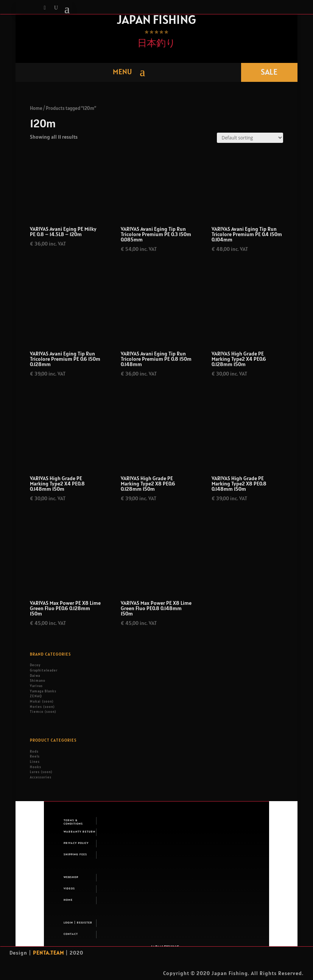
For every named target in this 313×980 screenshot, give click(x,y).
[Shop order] (250, 138)
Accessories (41, 777)
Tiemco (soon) (43, 712)
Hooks (36, 767)
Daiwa (35, 676)
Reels (35, 756)
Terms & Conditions (73, 822)
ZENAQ (36, 696)
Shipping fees (75, 854)
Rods (34, 751)
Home (36, 108)
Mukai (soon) (42, 701)
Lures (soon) (41, 772)
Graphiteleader (44, 670)
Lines (35, 762)
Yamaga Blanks (43, 691)
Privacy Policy (76, 843)
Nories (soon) (42, 707)
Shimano (38, 681)
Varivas (36, 686)
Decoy (35, 665)
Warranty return (79, 831)
